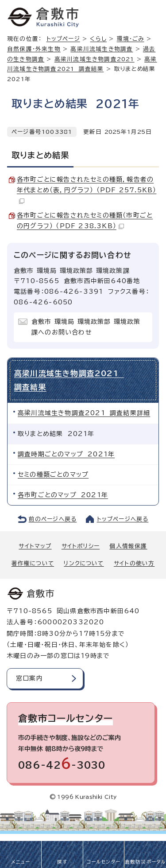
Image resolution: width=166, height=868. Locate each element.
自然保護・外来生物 (34, 49)
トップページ (63, 39)
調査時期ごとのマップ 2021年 (66, 454)
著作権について (33, 563)
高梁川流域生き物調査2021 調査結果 (69, 380)
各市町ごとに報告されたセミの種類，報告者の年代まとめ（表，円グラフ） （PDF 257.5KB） (87, 190)
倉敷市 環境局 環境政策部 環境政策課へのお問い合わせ (86, 327)
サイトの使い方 (134, 563)
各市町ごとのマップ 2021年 (63, 495)
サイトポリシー (81, 546)
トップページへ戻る (123, 519)
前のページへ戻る (53, 519)
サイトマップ (35, 546)
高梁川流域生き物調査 (102, 49)
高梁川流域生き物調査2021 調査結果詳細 (84, 413)
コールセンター (104, 862)
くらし (98, 39)
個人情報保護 (128, 546)
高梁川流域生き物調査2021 (95, 59)
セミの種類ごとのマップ (53, 475)
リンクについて (84, 563)
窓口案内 (29, 678)
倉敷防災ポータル (145, 862)
